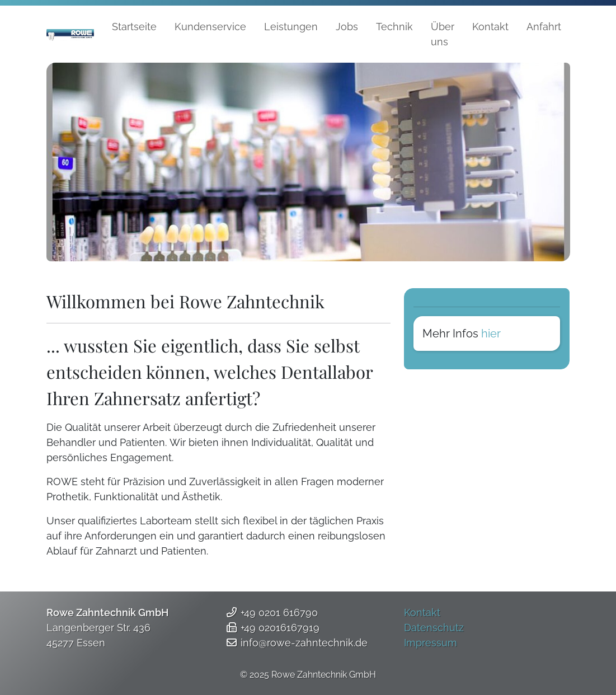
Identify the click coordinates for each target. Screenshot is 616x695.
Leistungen (291, 27)
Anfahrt (544, 27)
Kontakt (490, 27)
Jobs (347, 27)
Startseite (134, 27)
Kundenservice (210, 27)
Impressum (431, 643)
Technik (394, 27)
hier (491, 334)
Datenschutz (434, 628)
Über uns (443, 34)
